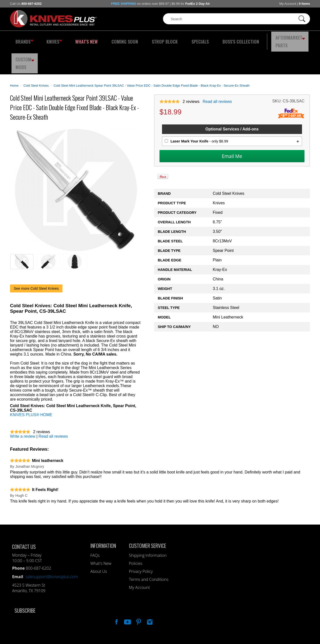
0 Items (304, 4)
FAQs (95, 528)
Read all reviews (217, 74)
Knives (51, 39)
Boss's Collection (215, 39)
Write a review (23, 409)
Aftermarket (261, 39)
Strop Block (149, 39)
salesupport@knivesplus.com (52, 549)
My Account (288, 4)
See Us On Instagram (149, 594)
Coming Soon (113, 39)
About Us (98, 544)
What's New (80, 39)
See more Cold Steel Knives (36, 261)
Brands (23, 39)
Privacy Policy (141, 544)
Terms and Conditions (149, 552)
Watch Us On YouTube (127, 594)
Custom (296, 39)
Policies (136, 536)
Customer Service (148, 518)
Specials (179, 39)
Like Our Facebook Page (116, 594)
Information (103, 518)
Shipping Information (148, 528)
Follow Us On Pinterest (138, 594)
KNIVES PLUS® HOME (31, 387)
